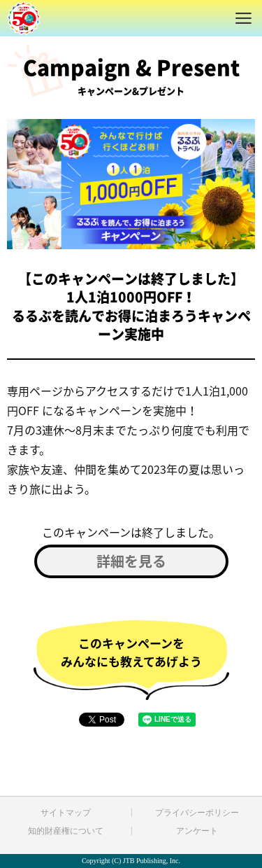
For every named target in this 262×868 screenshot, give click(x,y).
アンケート (197, 831)
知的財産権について (66, 831)
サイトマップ (66, 813)
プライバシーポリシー (197, 813)
